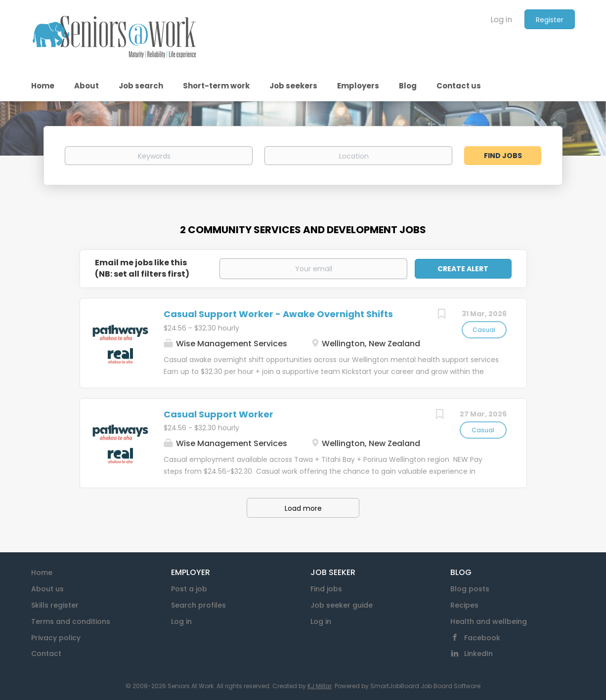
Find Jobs (503, 156)
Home (42, 573)
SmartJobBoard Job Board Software (425, 686)
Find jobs (326, 589)
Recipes (464, 605)
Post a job (189, 589)
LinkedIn (478, 654)
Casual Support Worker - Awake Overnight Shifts (278, 314)
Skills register (55, 605)
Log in (501, 20)
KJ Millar (320, 686)
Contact (46, 654)
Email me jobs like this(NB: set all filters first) (142, 268)
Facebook (482, 638)
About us (47, 589)
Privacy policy (56, 638)
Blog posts (470, 589)
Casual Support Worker (218, 414)
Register (550, 20)
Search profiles (198, 605)
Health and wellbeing (489, 621)
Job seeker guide (342, 605)
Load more (303, 508)
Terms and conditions (71, 621)
